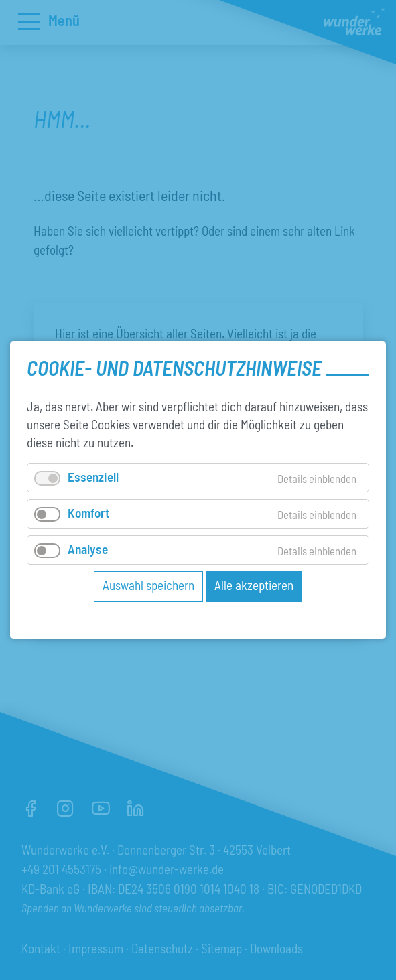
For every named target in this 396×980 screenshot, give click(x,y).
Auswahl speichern (148, 585)
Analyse (88, 549)
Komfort (88, 513)
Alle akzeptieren (254, 585)
